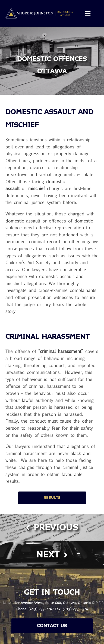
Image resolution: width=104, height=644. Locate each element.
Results (52, 498)
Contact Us (52, 626)
